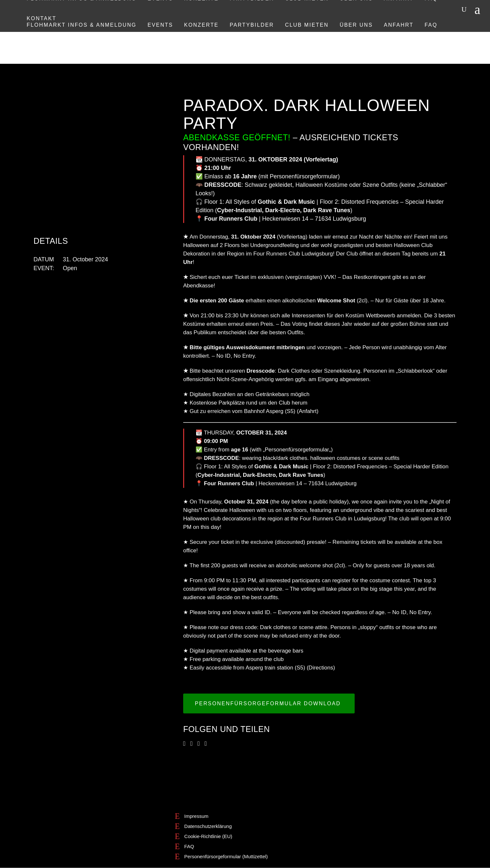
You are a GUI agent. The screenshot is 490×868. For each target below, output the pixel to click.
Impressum (196, 816)
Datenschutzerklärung (208, 826)
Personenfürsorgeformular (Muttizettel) (226, 856)
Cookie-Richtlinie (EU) (208, 836)
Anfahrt (308, 411)
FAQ (189, 846)
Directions (321, 668)
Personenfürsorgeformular (304, 176)
